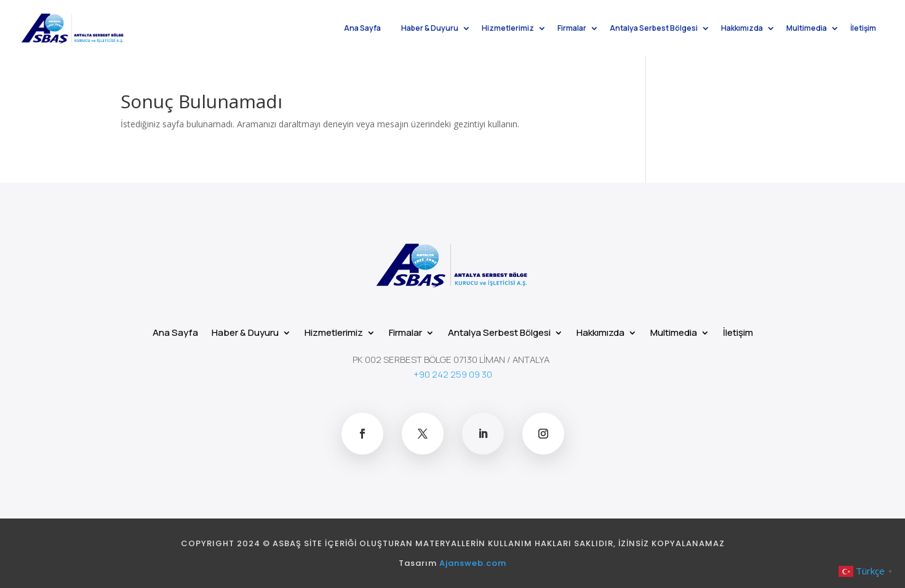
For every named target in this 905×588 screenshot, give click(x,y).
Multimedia (807, 29)
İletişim (863, 29)
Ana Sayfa (362, 29)
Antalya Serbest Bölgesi (654, 29)
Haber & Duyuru (430, 29)
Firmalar (572, 29)
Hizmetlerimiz (508, 29)
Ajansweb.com (473, 563)
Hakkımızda (742, 29)
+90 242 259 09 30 (453, 374)
